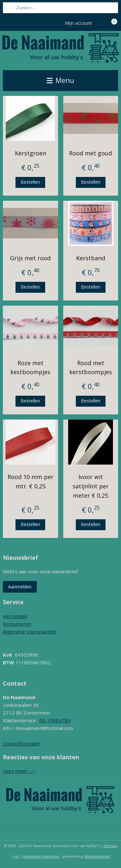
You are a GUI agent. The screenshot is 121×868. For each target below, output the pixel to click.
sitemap (110, 846)
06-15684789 (55, 720)
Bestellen (30, 182)
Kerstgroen (30, 153)
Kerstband (91, 258)
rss (16, 856)
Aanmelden (20, 587)
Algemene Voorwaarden (30, 632)
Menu (60, 80)
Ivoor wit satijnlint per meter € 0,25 (91, 486)
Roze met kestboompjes (30, 367)
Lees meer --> (20, 771)
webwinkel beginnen (41, 856)
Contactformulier (21, 743)
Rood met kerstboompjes (91, 367)
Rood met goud (91, 153)
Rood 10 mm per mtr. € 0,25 (30, 481)
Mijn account (83, 23)
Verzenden (15, 616)
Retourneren (17, 624)
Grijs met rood (30, 258)
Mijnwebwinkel (97, 856)
